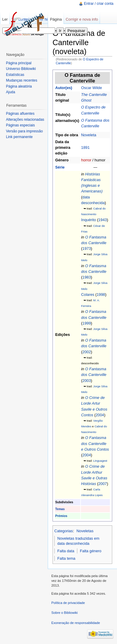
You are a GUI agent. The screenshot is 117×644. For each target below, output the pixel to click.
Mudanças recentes (22, 80)
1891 (85, 147)
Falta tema (66, 558)
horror (86, 160)
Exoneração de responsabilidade (76, 623)
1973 (87, 248)
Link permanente (19, 137)
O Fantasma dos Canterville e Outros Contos (95, 443)
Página (56, 19)
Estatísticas (15, 75)
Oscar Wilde (92, 88)
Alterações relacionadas (25, 120)
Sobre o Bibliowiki (64, 613)
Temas (60, 509)
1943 (102, 220)
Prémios (61, 516)
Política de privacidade (68, 603)
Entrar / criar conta (99, 4)
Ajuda (11, 92)
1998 (101, 295)
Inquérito (89, 220)
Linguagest (100, 461)
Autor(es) (64, 88)
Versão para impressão (24, 131)
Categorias (64, 531)
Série (60, 167)
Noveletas (85, 531)
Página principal (19, 63)
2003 (87, 381)
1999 (87, 323)
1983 (87, 277)
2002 (87, 352)
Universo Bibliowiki (21, 69)
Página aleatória (19, 86)
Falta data (66, 551)
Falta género (91, 551)
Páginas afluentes (20, 114)
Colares (88, 295)
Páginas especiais (20, 125)
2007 (102, 484)
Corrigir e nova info (82, 19)
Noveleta (89, 135)
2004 (100, 415)
